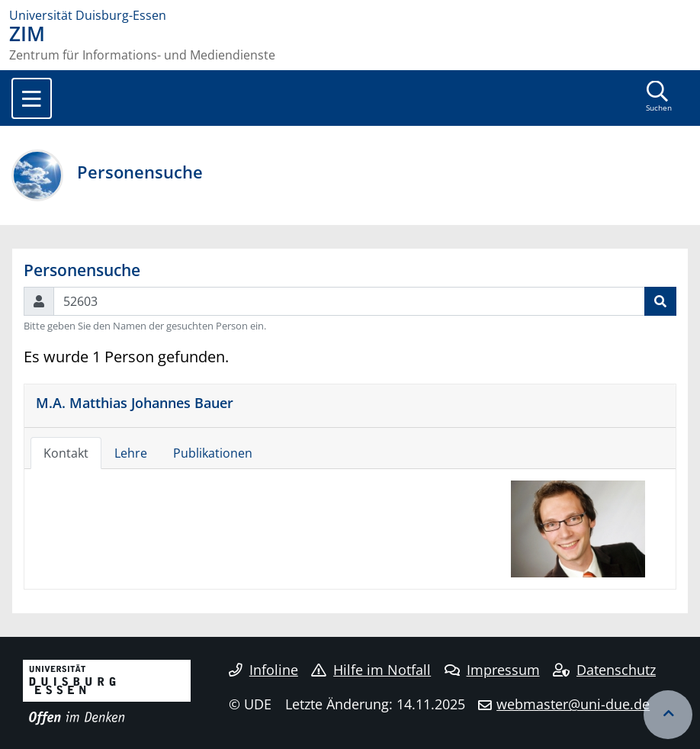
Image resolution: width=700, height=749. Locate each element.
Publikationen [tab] (213, 453)
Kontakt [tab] (66, 453)
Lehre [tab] (131, 453)
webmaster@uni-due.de (573, 704)
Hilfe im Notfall (371, 670)
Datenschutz (604, 670)
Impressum (492, 670)
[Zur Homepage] (350, 15)
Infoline (263, 670)
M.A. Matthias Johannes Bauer (135, 402)
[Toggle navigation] (32, 98)
